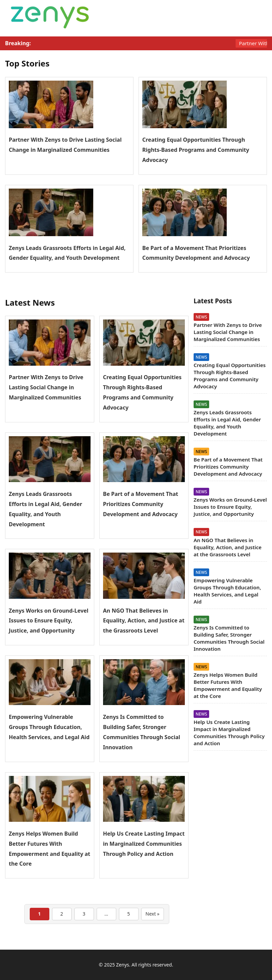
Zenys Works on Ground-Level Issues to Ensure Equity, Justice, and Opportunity (49, 621)
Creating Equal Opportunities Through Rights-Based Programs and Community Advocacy (196, 150)
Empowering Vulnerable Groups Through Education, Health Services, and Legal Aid (49, 727)
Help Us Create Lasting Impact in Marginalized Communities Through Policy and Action (144, 844)
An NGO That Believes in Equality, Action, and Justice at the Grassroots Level (144, 621)
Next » (153, 914)
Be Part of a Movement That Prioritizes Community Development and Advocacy (141, 504)
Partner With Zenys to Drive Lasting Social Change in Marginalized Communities (46, 387)
